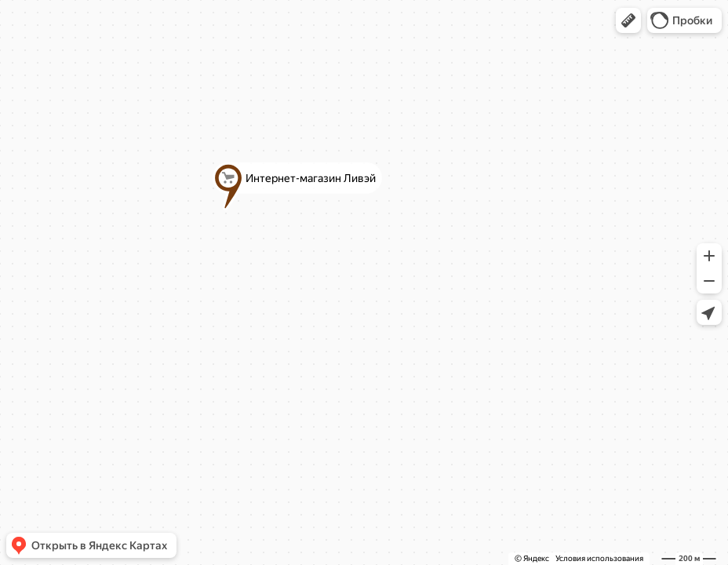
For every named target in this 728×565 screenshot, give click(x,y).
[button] (628, 20)
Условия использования (599, 558)
